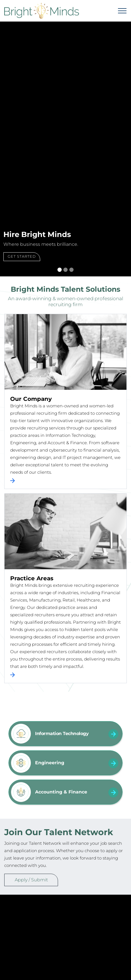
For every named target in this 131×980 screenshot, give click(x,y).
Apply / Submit (31, 880)
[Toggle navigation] (122, 11)
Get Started (22, 256)
